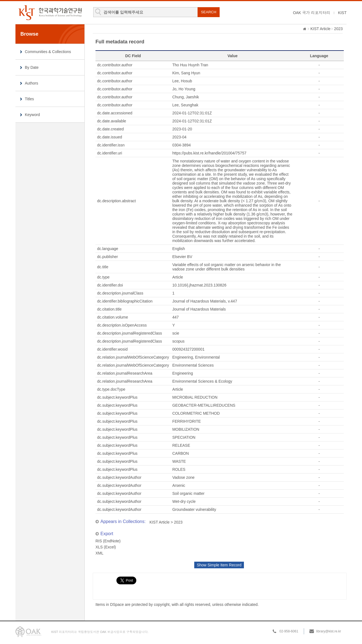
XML (99, 553)
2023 (338, 29)
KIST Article (320, 29)
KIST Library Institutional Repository (50, 13)
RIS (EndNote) (108, 541)
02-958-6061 (289, 631)
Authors (31, 83)
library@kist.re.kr (329, 631)
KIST (342, 13)
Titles (29, 99)
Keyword (32, 115)
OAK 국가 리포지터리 (312, 13)
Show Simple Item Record (219, 565)
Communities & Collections (48, 52)
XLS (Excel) (106, 547)
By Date (32, 67)
